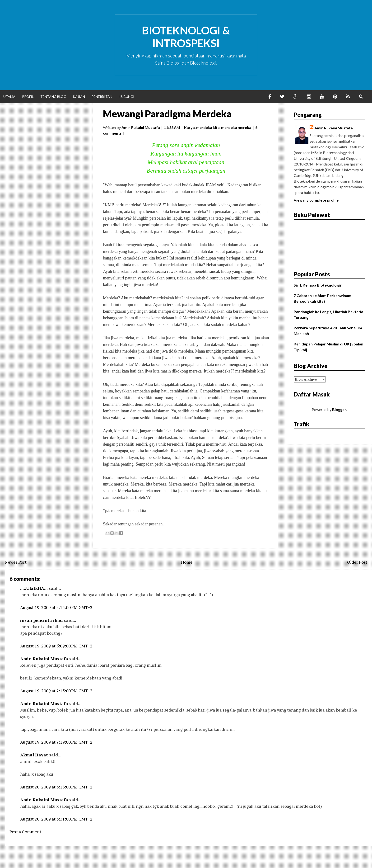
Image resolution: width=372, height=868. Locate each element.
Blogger (339, 409)
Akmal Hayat (34, 755)
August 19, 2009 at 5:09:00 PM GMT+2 (56, 646)
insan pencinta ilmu (41, 620)
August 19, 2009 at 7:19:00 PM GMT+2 (56, 742)
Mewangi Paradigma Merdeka (167, 114)
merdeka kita (208, 127)
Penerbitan (102, 97)
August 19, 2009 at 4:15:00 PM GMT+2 (56, 607)
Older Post (357, 562)
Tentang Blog (53, 97)
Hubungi (127, 97)
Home (187, 562)
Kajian (79, 97)
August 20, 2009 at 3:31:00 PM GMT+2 (56, 819)
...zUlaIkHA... (34, 588)
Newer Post (16, 562)
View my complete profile (316, 200)
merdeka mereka (236, 127)
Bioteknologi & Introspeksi (186, 37)
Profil (28, 97)
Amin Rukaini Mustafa (44, 659)
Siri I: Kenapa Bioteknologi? (318, 285)
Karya (189, 127)
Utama (9, 97)
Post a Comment (25, 832)
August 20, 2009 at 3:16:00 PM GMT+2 (56, 787)
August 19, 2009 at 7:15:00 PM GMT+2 (56, 691)
